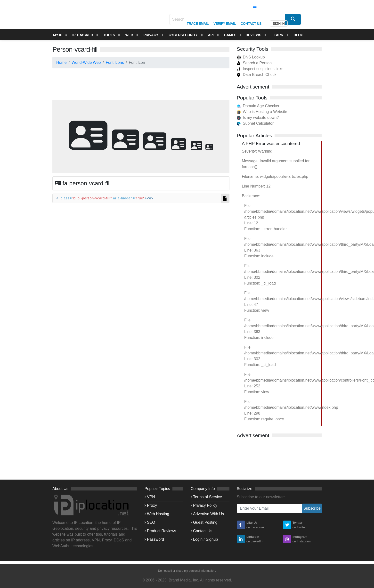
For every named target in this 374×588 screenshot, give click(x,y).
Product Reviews (162, 531)
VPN (151, 497)
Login (198, 539)
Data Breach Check (257, 75)
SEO (151, 522)
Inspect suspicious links (260, 69)
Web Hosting (158, 514)
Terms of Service (207, 497)
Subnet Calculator (258, 123)
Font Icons (115, 62)
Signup (212, 539)
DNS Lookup (251, 57)
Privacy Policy (205, 505)
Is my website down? (261, 118)
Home (61, 62)
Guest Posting (205, 522)
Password (155, 539)
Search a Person (254, 63)
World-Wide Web (86, 62)
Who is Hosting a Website (265, 112)
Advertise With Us (208, 514)
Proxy (152, 505)
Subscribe (312, 508)
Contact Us (203, 531)
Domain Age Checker (261, 106)
